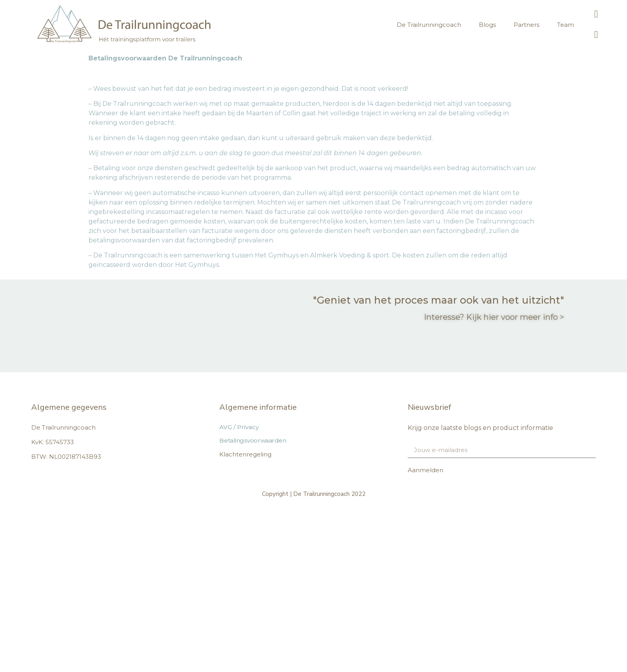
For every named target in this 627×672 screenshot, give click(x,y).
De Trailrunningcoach (429, 25)
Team (566, 25)
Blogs (487, 25)
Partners (526, 25)
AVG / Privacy (239, 427)
